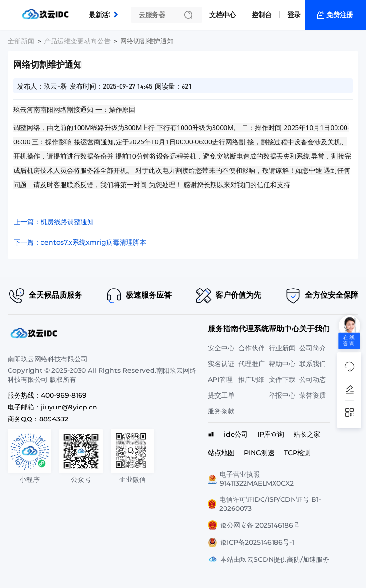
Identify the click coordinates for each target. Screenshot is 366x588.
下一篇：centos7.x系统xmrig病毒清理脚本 (80, 242)
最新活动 (104, 11)
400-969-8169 (64, 395)
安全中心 (221, 348)
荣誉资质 (313, 395)
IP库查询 (271, 434)
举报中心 (282, 395)
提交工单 (221, 395)
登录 (294, 15)
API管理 (220, 379)
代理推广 (252, 364)
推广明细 (252, 379)
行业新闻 (282, 348)
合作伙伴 (252, 348)
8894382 (54, 419)
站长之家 (307, 434)
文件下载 (282, 379)
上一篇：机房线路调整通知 (54, 222)
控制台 (262, 15)
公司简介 (313, 348)
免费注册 (340, 15)
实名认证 (221, 364)
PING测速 (259, 453)
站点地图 (221, 453)
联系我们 (313, 364)
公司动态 (313, 379)
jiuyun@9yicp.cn (69, 407)
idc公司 (236, 434)
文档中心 (223, 15)
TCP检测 (297, 453)
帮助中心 (282, 364)
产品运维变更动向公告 (77, 41)
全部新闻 (21, 41)
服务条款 (221, 411)
